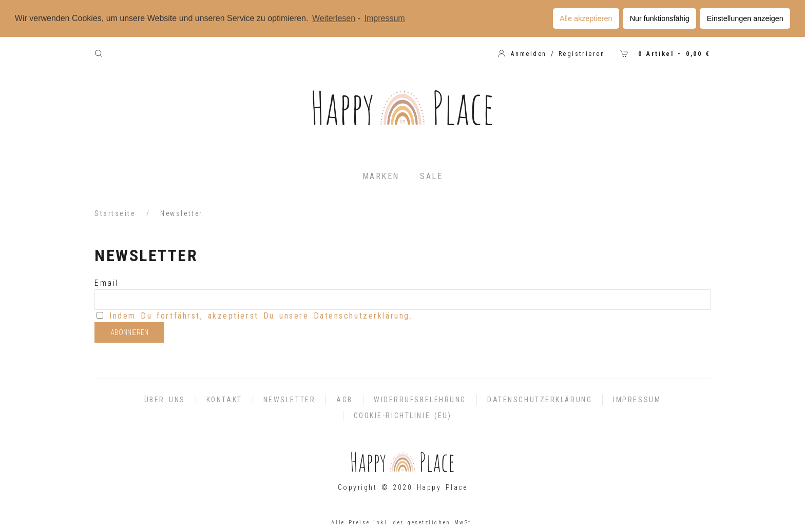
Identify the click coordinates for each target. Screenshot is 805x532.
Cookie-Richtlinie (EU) (403, 416)
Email (107, 283)
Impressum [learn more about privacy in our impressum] (385, 18)
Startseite (115, 213)
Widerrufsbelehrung (420, 400)
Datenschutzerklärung (540, 400)
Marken (381, 176)
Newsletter (290, 400)
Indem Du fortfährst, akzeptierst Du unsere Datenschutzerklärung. (261, 316)
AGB (344, 400)
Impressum (637, 400)
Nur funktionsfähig (660, 18)
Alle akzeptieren (586, 18)
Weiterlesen (334, 18)
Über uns (165, 400)
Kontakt (224, 400)
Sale (431, 176)
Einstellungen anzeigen (745, 18)
